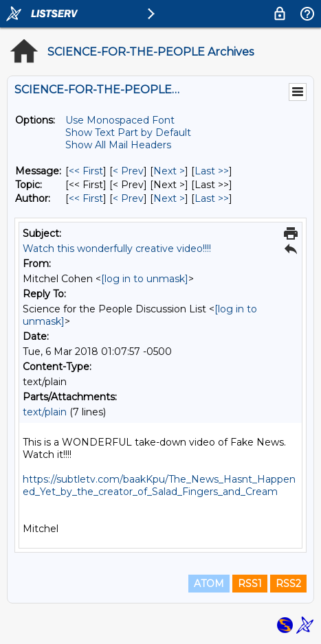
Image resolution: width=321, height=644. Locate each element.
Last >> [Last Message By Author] (212, 198)
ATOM (209, 584)
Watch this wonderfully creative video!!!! (117, 249)
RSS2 (288, 584)
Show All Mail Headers (118, 145)
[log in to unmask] (145, 279)
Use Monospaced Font (120, 120)
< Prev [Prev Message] (128, 171)
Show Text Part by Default (128, 133)
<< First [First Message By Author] (86, 198)
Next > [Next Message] (169, 171)
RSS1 (250, 584)
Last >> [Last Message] (212, 171)
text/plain (45, 412)
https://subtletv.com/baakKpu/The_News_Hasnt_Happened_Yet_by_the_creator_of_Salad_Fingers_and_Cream (159, 485)
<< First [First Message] (86, 171)
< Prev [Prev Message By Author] (128, 198)
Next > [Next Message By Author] (169, 198)
